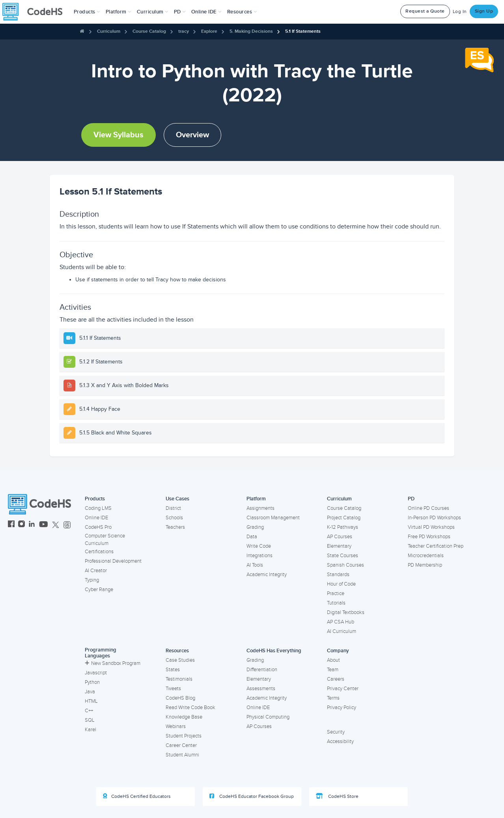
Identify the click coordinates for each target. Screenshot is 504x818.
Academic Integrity (267, 575)
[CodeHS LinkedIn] (32, 525)
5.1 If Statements (303, 31)
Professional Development (113, 561)
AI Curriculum (342, 631)
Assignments (260, 508)
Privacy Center (343, 689)
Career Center (181, 745)
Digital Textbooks (346, 612)
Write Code (259, 546)
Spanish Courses (345, 565)
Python (92, 682)
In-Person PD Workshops (434, 518)
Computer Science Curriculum (105, 540)
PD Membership (425, 565)
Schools (174, 518)
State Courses (343, 556)
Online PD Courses (428, 508)
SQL (90, 720)
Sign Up (484, 11)
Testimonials (179, 679)
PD (411, 499)
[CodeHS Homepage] (35, 12)
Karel (91, 730)
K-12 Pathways (343, 527)
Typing (92, 580)
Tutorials (336, 603)
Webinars (176, 726)
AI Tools (255, 565)
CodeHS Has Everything (274, 651)
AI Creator (96, 571)
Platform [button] (119, 12)
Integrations (259, 556)
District (173, 508)
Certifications (99, 552)
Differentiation (262, 670)
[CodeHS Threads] (67, 525)
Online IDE (96, 518)
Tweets (173, 689)
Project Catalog (344, 518)
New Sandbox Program (113, 663)
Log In (460, 12)
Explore (209, 31)
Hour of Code (341, 584)
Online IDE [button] (206, 12)
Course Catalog (149, 31)
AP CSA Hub (341, 622)
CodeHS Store (337, 796)
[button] (87, 12)
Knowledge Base (184, 717)
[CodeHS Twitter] (56, 525)
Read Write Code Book (190, 708)
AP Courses (340, 537)
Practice (336, 593)
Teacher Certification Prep (436, 546)
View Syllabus (119, 135)
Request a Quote (425, 11)
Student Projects (184, 736)
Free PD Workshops (429, 537)
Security (336, 732)
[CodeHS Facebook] (11, 525)
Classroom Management (273, 518)
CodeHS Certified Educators (137, 796)
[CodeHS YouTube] (44, 525)
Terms (333, 698)
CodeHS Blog (180, 698)
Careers (336, 679)
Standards (338, 575)
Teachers (175, 527)
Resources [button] (242, 12)
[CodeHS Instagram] (21, 525)
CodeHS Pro (98, 527)
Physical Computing (268, 717)
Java (90, 692)
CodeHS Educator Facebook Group (252, 796)
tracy (184, 31)
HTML (91, 701)
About (333, 660)
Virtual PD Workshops (431, 527)
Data (252, 537)
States (173, 670)
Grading (255, 527)
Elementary (339, 546)
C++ (89, 711)
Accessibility (340, 741)
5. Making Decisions (251, 31)
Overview (192, 135)
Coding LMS (98, 508)
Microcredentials (426, 556)
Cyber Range (99, 590)
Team (333, 670)
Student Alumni (182, 755)
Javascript (96, 673)
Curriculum (109, 31)
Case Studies (180, 660)
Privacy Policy (342, 708)
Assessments (261, 689)
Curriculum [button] (153, 12)
